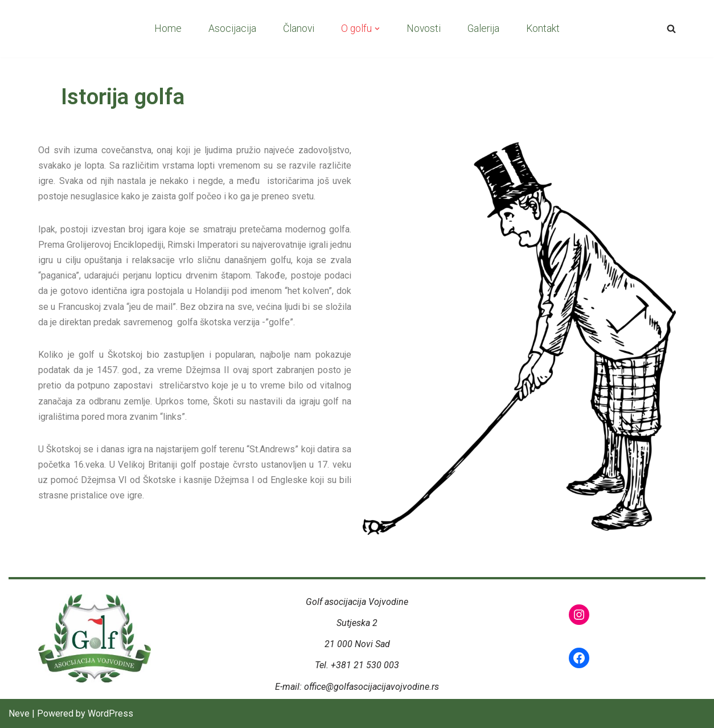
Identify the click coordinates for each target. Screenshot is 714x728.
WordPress (110, 713)
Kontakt (543, 28)
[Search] (671, 28)
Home (168, 28)
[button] (377, 29)
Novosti (424, 28)
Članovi (299, 28)
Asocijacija (232, 28)
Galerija (483, 28)
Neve (19, 713)
